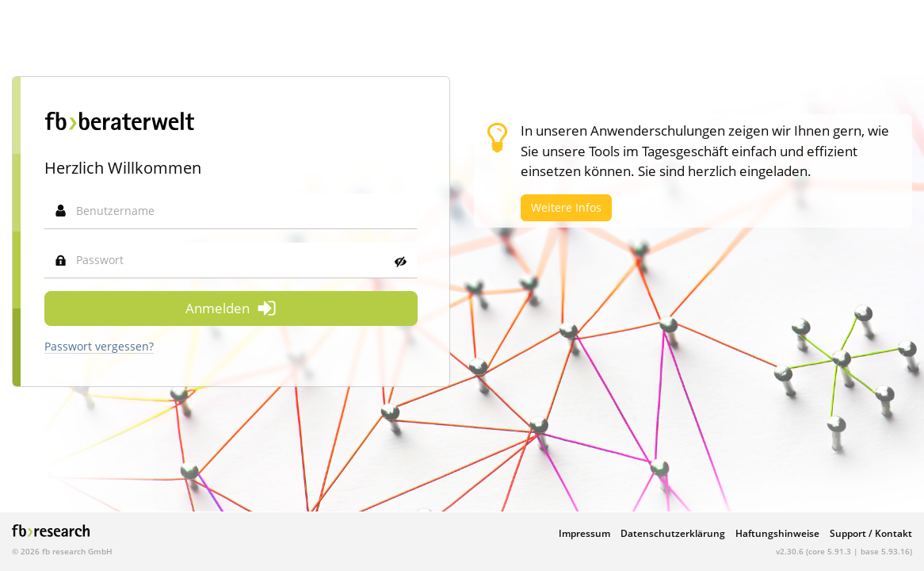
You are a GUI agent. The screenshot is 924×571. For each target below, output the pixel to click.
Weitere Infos (566, 207)
